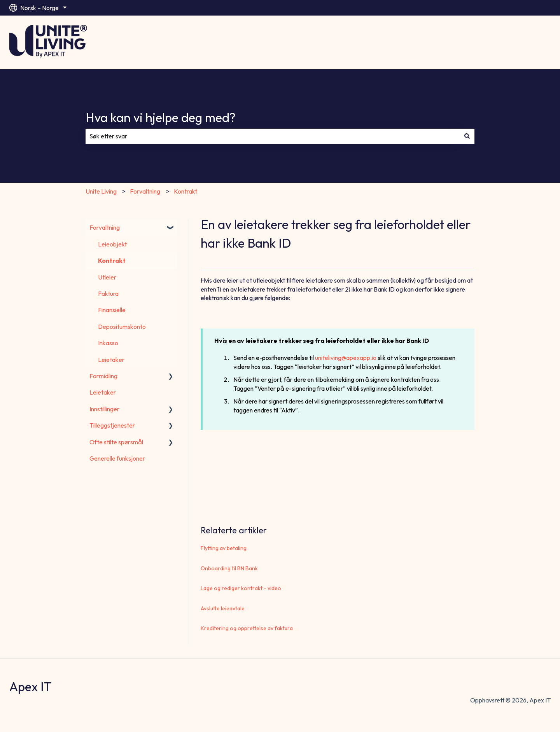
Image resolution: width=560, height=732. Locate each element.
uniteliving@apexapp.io (346, 358)
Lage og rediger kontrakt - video (241, 588)
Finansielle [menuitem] (112, 310)
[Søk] (467, 136)
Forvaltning (145, 191)
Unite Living (101, 191)
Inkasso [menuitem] (108, 343)
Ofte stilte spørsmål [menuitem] (116, 442)
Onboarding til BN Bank (229, 568)
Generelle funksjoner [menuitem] (117, 458)
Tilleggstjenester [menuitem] (112, 425)
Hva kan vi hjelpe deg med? (161, 117)
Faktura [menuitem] (108, 293)
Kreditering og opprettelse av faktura (247, 628)
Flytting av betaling (224, 548)
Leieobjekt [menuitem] (112, 244)
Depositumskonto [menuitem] (122, 327)
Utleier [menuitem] (107, 277)
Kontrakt (185, 191)
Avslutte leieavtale (223, 608)
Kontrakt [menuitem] (112, 260)
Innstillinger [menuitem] (104, 409)
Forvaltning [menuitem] (105, 227)
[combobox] (273, 136)
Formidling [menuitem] (103, 376)
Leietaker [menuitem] (111, 360)
